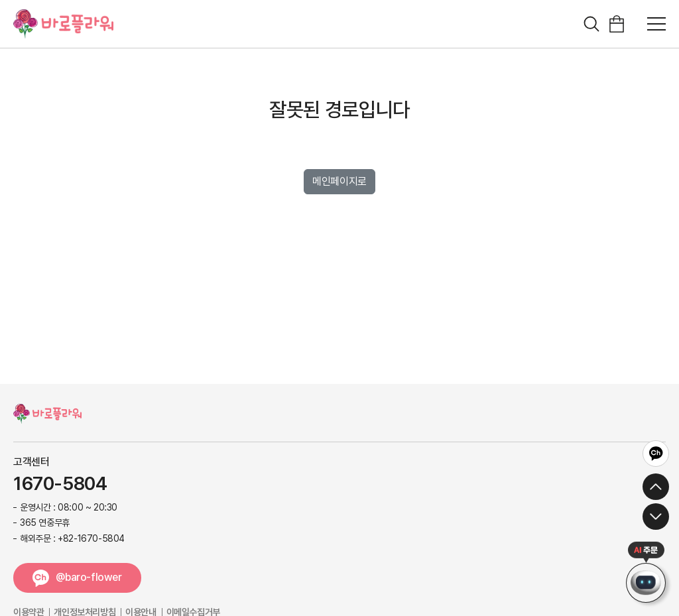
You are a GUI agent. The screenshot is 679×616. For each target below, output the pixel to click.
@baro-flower (89, 577)
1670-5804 (60, 484)
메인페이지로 (339, 181)
